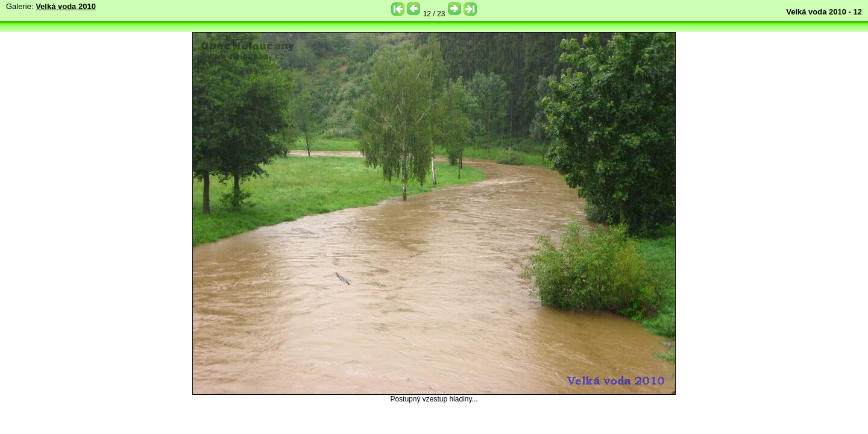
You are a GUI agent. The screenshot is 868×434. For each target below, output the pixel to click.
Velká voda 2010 (66, 6)
